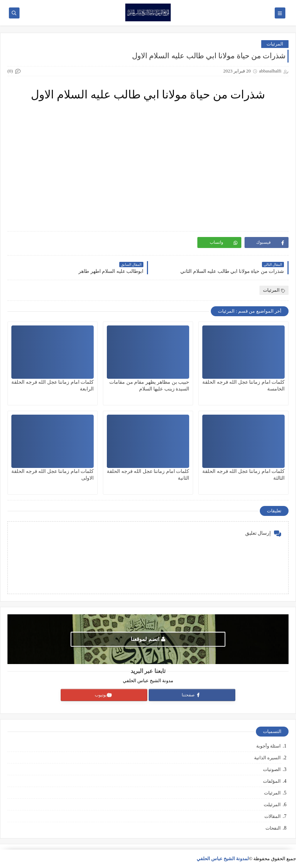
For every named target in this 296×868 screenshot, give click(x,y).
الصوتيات (272, 769)
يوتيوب (103, 695)
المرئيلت (272, 805)
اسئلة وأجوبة (268, 746)
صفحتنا (191, 695)
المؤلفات (272, 781)
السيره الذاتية (267, 758)
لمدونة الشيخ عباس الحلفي (223, 859)
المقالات (273, 816)
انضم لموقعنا (148, 639)
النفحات (273, 828)
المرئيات (275, 44)
